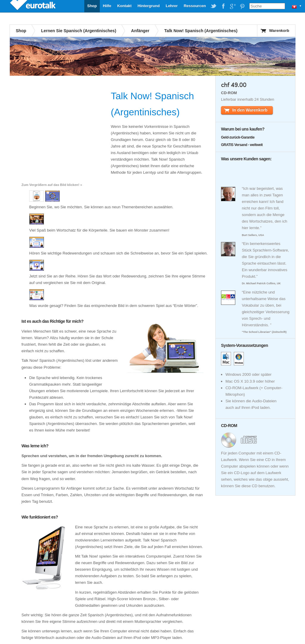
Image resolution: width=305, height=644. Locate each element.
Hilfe (107, 6)
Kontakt (124, 6)
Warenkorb (279, 31)
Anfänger (140, 31)
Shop (92, 6)
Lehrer (172, 6)
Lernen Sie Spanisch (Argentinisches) (79, 31)
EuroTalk (33, 6)
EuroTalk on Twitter (214, 6)
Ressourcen (195, 6)
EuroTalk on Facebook (223, 6)
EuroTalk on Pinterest (242, 6)
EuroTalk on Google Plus (233, 6)
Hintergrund (149, 6)
